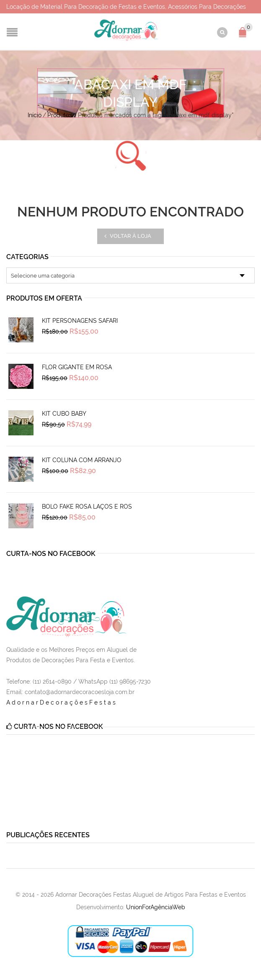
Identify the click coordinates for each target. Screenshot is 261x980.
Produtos (60, 115)
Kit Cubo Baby (64, 414)
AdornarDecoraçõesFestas (62, 702)
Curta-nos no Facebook (51, 554)
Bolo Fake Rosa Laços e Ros (87, 507)
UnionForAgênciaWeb (156, 907)
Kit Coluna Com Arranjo (82, 460)
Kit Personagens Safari (80, 321)
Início (35, 115)
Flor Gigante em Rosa (77, 367)
